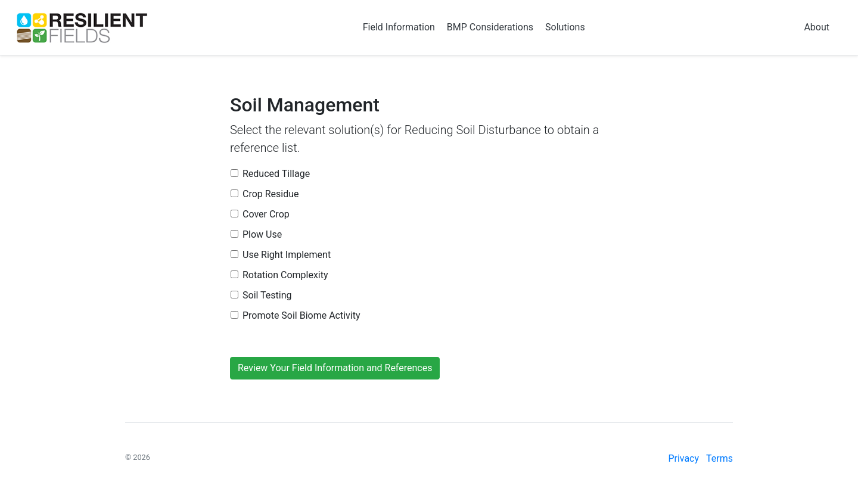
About (817, 27)
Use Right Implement (287, 255)
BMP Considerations (490, 27)
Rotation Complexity (285, 275)
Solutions (565, 27)
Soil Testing (267, 295)
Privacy (683, 458)
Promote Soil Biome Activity (301, 315)
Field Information (399, 27)
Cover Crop (266, 214)
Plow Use (262, 234)
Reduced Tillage (276, 174)
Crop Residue (271, 194)
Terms (719, 458)
